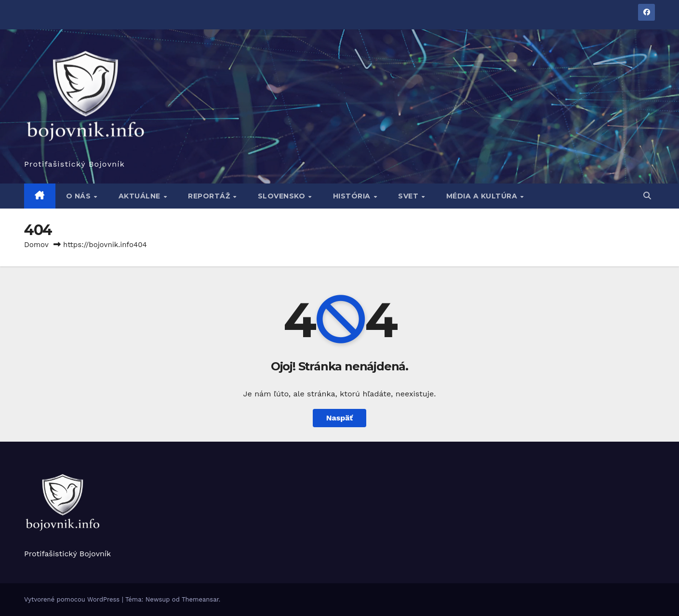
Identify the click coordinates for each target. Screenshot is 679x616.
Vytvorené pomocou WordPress (73, 599)
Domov (36, 245)
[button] (647, 196)
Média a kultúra (483, 196)
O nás (80, 196)
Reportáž (210, 196)
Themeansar (200, 599)
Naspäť (340, 418)
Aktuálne (141, 196)
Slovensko (283, 196)
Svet (409, 196)
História (353, 196)
